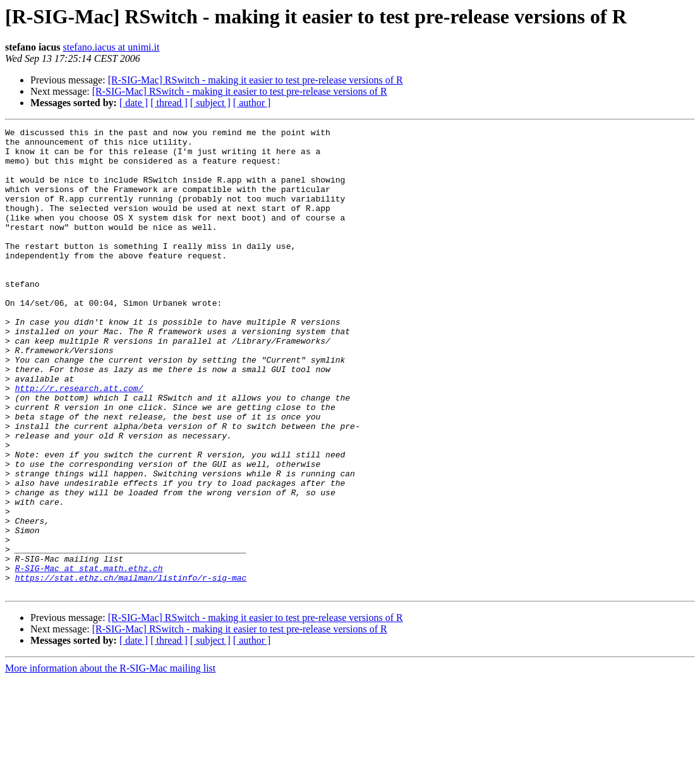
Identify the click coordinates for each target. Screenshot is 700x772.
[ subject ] (210, 103)
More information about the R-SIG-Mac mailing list (110, 761)
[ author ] (252, 103)
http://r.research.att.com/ (79, 441)
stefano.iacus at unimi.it (112, 47)
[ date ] (134, 103)
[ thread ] (169, 103)
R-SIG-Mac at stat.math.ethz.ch (89, 657)
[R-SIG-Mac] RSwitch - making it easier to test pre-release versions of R (256, 80)
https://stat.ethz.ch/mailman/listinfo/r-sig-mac (131, 668)
